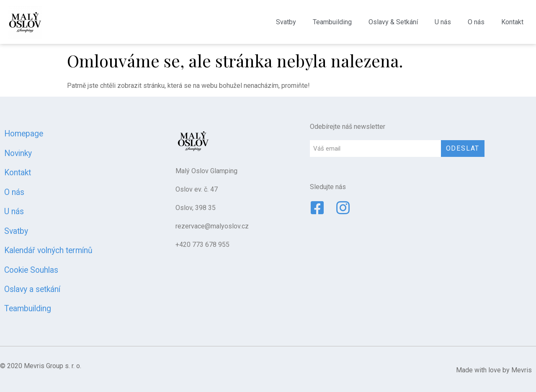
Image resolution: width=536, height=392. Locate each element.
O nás (476, 22)
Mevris (522, 370)
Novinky (18, 153)
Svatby (286, 22)
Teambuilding (332, 22)
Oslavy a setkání (32, 289)
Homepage (24, 134)
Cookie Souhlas (31, 270)
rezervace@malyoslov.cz (212, 226)
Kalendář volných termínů (48, 250)
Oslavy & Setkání (393, 22)
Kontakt (512, 22)
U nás (443, 22)
